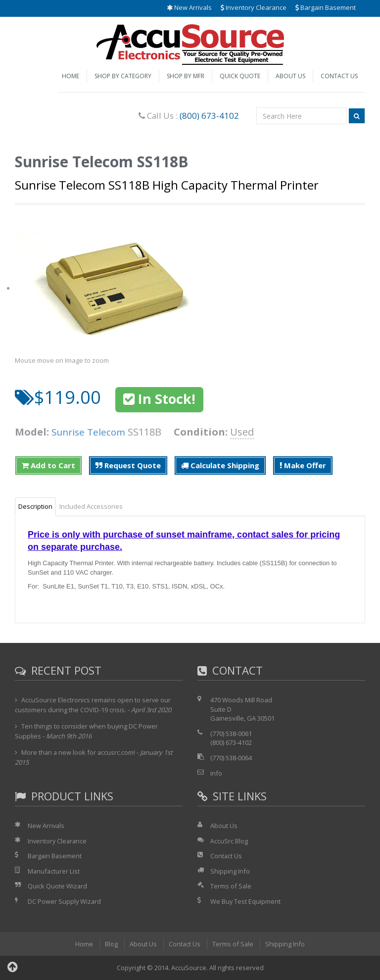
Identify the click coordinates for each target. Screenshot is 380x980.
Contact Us (339, 76)
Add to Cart (48, 465)
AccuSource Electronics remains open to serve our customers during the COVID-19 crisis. (93, 705)
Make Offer (303, 465)
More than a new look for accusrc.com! (79, 752)
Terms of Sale (231, 886)
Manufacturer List (54, 871)
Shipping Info (230, 871)
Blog (111, 944)
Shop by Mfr (186, 76)
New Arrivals (189, 7)
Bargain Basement (326, 7)
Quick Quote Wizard (58, 886)
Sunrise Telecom (90, 432)
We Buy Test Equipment (246, 901)
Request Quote (128, 465)
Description (35, 506)
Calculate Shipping (220, 465)
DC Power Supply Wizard (65, 901)
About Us (290, 76)
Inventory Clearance (254, 7)
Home (71, 76)
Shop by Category (123, 76)
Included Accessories (91, 506)
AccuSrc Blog (229, 841)
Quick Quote (240, 76)
